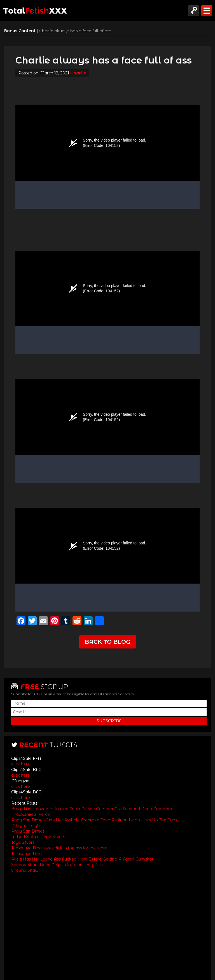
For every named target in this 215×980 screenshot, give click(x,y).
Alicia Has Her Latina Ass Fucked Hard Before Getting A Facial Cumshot (82, 859)
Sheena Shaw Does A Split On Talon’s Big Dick (57, 865)
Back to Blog (108, 642)
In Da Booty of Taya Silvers (38, 837)
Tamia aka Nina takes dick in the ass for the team (59, 848)
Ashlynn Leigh (25, 826)
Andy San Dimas (28, 831)
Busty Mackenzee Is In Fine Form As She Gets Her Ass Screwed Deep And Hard (92, 809)
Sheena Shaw (25, 870)
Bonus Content (20, 31)
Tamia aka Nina (26, 854)
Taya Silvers (23, 842)
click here (21, 764)
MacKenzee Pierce (31, 814)
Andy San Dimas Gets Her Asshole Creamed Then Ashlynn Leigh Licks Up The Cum (94, 820)
